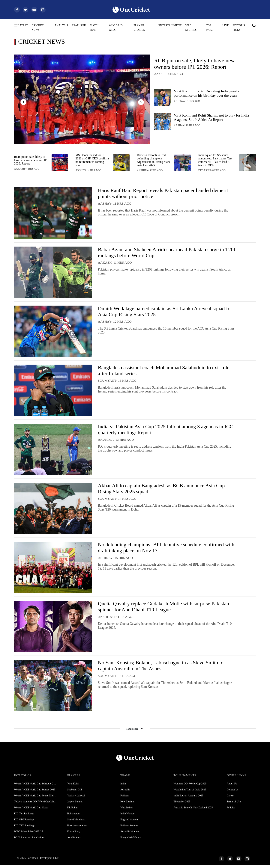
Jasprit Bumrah (75, 804)
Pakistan (125, 798)
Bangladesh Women (131, 840)
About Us (232, 786)
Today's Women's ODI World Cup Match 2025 (35, 804)
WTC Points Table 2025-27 (28, 834)
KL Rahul (72, 810)
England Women (129, 822)
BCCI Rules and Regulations (29, 840)
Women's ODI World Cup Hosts (31, 810)
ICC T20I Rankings (24, 828)
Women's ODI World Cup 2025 (190, 786)
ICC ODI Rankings (24, 822)
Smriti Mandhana (76, 822)
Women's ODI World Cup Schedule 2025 (35, 786)
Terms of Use (234, 804)
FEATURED (79, 25)
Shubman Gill (74, 792)
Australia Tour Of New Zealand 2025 (193, 810)
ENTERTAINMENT (170, 25)
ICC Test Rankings (24, 816)
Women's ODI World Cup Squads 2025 (35, 792)
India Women (127, 816)
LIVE (226, 25)
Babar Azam (74, 816)
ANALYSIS (61, 25)
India (123, 786)
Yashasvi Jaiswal (76, 798)
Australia (125, 792)
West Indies (126, 810)
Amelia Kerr (74, 840)
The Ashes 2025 (182, 804)
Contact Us (233, 792)
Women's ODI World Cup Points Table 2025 (35, 798)
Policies (231, 810)
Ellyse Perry (74, 834)
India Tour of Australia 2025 (188, 798)
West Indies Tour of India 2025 (190, 792)
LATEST (23, 25)
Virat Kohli (73, 786)
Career (230, 798)
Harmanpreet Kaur (77, 828)
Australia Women (130, 834)
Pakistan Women (129, 828)
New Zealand (127, 804)
